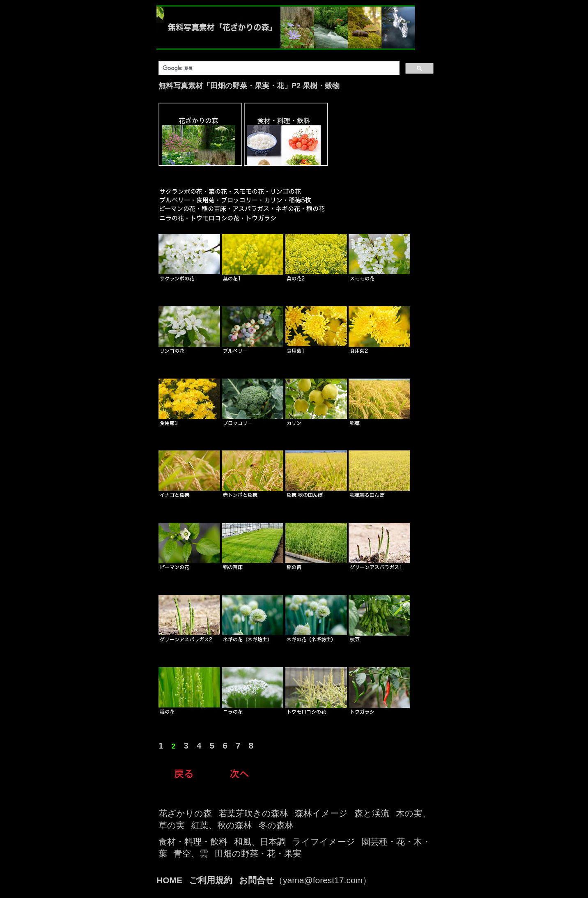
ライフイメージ (324, 842)
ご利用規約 (211, 880)
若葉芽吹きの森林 (253, 813)
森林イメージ (321, 813)
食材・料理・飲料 (193, 842)
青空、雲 (191, 853)
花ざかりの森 (185, 813)
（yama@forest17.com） (305, 880)
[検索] (278, 68)
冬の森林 (276, 825)
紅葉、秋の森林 (222, 825)
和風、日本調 (260, 842)
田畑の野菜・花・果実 (258, 853)
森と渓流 (372, 813)
